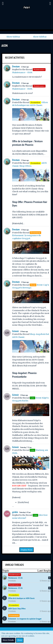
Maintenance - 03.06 (22, 72)
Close (20, 640)
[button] (3, 4)
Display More (26, 550)
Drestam (16, 66)
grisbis (15, 512)
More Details (8, 640)
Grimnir (15, 331)
